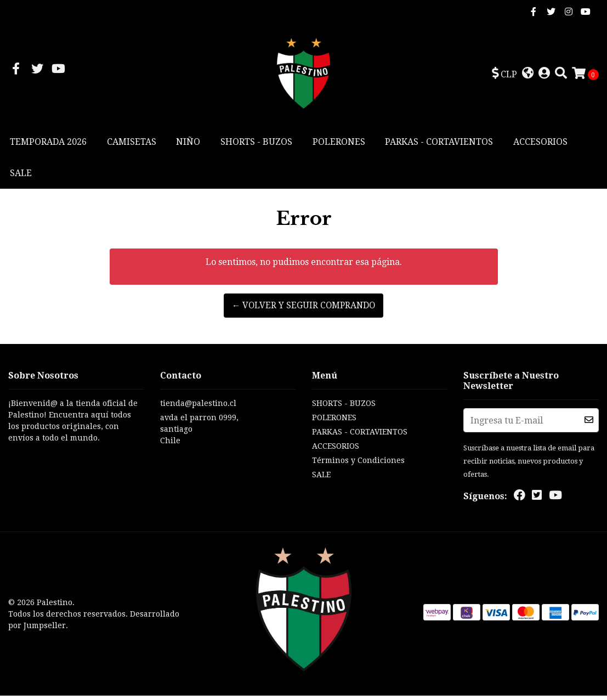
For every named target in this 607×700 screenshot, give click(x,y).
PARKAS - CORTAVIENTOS (439, 146)
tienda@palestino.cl (198, 408)
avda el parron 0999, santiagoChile (199, 433)
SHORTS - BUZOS (256, 146)
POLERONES (339, 146)
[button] (504, 76)
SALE (21, 177)
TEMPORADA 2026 (48, 146)
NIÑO (188, 146)
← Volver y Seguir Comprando (303, 310)
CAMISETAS (132, 146)
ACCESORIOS (540, 146)
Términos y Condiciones (358, 465)
